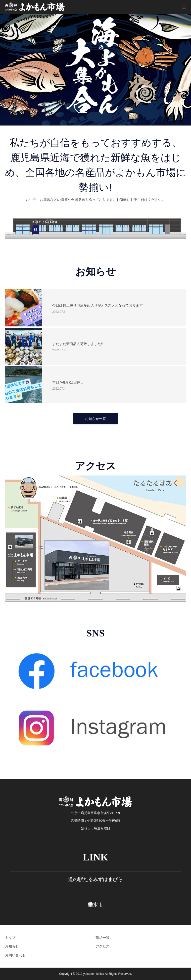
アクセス (102, 946)
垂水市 (95, 905)
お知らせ (12, 946)
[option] (95, 70)
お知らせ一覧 (95, 419)
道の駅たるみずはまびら (95, 879)
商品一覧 (102, 938)
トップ (10, 938)
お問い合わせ (15, 955)
